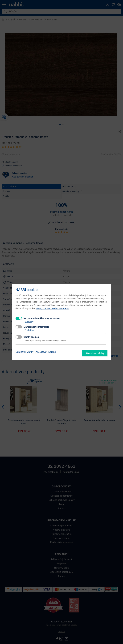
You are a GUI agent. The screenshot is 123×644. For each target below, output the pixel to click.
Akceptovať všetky (95, 353)
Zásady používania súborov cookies (52, 308)
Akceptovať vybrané (46, 352)
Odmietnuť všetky (25, 352)
